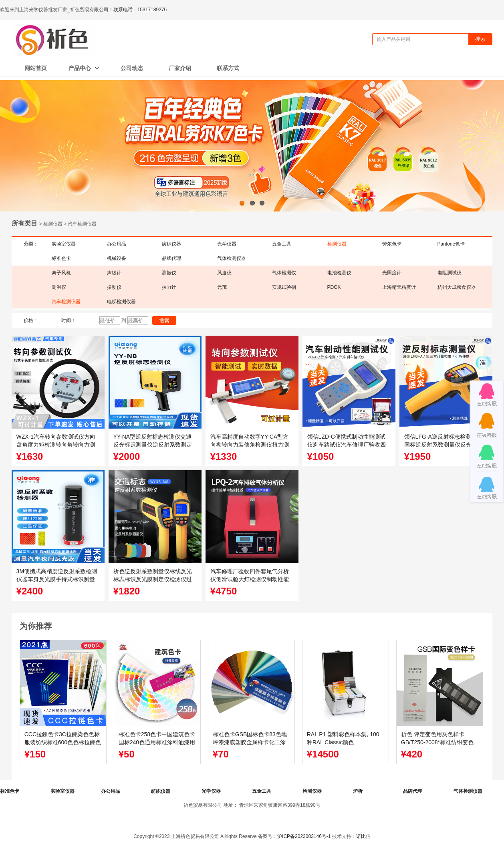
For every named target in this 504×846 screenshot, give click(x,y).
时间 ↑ (68, 320)
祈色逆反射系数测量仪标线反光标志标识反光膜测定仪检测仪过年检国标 (153, 579)
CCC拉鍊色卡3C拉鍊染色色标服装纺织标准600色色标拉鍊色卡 (63, 742)
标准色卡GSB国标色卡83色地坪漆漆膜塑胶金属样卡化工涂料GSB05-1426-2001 (250, 742)
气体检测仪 (284, 273)
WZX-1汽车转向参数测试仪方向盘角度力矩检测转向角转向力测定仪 (56, 445)
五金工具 (282, 244)
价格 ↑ (30, 320)
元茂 (222, 287)
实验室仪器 (64, 244)
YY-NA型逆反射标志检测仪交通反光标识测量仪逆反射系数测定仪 (153, 445)
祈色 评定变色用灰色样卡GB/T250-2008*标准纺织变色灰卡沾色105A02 (437, 742)
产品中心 (84, 68)
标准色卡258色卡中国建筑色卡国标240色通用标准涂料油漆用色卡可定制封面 (157, 742)
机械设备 (117, 258)
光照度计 (392, 273)
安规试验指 (284, 287)
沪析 (358, 791)
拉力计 (169, 287)
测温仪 (59, 287)
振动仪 (114, 287)
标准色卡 (61, 258)
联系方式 (228, 68)
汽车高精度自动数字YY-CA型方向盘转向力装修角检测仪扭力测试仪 (250, 445)
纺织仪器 (171, 244)
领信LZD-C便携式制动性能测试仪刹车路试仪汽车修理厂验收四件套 (347, 445)
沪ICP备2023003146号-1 (304, 836)
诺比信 (363, 836)
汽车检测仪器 (66, 302)
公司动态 (132, 68)
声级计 (114, 273)
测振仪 (169, 273)
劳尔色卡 (392, 244)
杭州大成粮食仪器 (457, 287)
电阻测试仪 (450, 273)
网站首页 (36, 68)
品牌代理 (171, 258)
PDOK (334, 287)
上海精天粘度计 (399, 287)
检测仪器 (337, 244)
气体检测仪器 (232, 258)
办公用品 (117, 244)
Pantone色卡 (451, 244)
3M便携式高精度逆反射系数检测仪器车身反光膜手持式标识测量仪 (57, 579)
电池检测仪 (339, 273)
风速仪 (224, 273)
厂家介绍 (180, 68)
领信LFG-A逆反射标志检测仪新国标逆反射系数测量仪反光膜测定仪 (444, 445)
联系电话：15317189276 (140, 10)
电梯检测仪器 (121, 302)
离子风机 (61, 273)
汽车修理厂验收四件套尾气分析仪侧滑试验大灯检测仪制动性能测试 (250, 579)
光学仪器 (227, 244)
